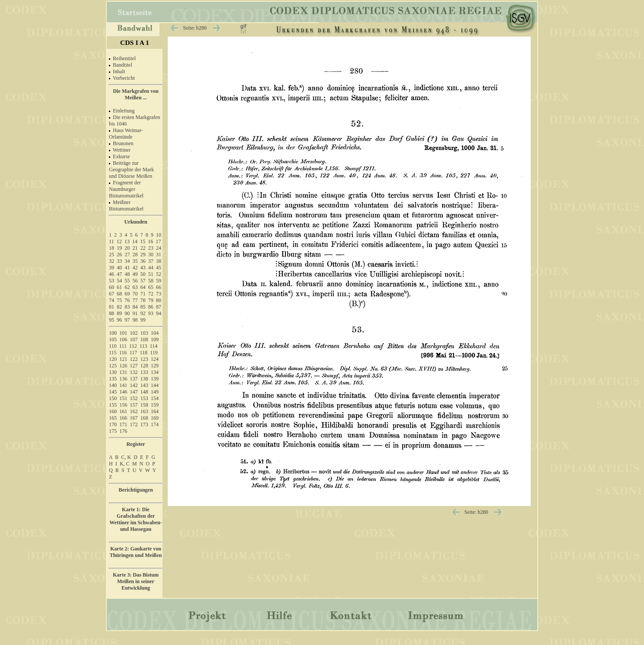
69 (127, 294)
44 (151, 268)
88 (112, 313)
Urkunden (136, 222)
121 (123, 359)
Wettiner (122, 150)
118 (144, 353)
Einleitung (124, 111)
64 (143, 287)
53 (112, 281)
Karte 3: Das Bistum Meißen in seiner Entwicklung (136, 581)
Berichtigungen (136, 490)
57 (143, 281)
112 (133, 346)
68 (119, 294)
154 (155, 398)
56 (135, 281)
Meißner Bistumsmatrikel (126, 205)
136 (123, 379)
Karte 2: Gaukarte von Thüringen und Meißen (136, 552)
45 (159, 268)
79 (151, 300)
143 (144, 385)
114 (154, 346)
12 (119, 241)
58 (151, 281)
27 (127, 255)
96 (119, 320)
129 (155, 366)
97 (127, 320)
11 (112, 241)
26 (119, 255)
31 (159, 255)
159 (155, 405)
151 (123, 398)
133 (144, 372)
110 (113, 346)
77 (135, 300)
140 (113, 385)
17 (159, 241)
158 (144, 405)
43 (143, 268)
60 (112, 287)
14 (135, 241)
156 (123, 405)
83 (127, 307)
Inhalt (119, 71)
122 (134, 359)
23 (151, 248)
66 (159, 287)
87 (159, 307)
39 (112, 268)
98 (135, 320)
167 (134, 418)
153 (144, 398)
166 (123, 418)
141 (123, 385)
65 (151, 287)
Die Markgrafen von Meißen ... (136, 94)
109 (155, 339)
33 (119, 261)
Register (136, 444)
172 (134, 424)
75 (119, 300)
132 (134, 372)
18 (112, 248)
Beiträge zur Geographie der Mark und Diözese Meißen (131, 170)
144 (155, 385)
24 (159, 248)
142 (134, 385)
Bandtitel (122, 65)
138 (144, 379)
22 (143, 248)
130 (113, 372)
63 (135, 287)
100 (113, 333)
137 (134, 379)
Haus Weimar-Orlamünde (126, 134)
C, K (126, 457)
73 (159, 294)
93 (151, 313)
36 (143, 261)
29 (143, 255)
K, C (125, 464)
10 (159, 235)
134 (155, 372)
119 (154, 353)
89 (119, 313)
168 (144, 418)
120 (113, 359)
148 (144, 392)
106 (123, 339)
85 (143, 307)
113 (143, 346)
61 (119, 287)
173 (144, 424)
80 (159, 300)
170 (113, 424)
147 (134, 392)
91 (135, 313)
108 (144, 339)
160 (113, 411)
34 (127, 261)
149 (155, 392)
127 (134, 366)
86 (151, 307)
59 (159, 281)
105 (113, 339)
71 (143, 294)
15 (143, 241)
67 (112, 294)
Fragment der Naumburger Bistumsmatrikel (126, 189)
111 (123, 346)
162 (134, 411)
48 (127, 274)
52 (159, 274)
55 (127, 281)
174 (155, 424)
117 (133, 353)
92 (143, 313)
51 (151, 274)
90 (127, 313)
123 (144, 359)
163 (144, 411)
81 (112, 307)
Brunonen (123, 143)
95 (112, 320)
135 (113, 379)
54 (119, 281)
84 (135, 307)
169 (155, 418)
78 (143, 300)
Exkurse (121, 156)
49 (135, 274)
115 (113, 353)
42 (135, 268)
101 (123, 333)
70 (135, 294)
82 (119, 307)
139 (155, 379)
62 (127, 287)
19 (119, 248)
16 (151, 241)
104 (155, 333)
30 (151, 255)
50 (143, 274)
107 (134, 339)
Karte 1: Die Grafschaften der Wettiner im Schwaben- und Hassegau (136, 519)
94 (159, 313)
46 (112, 274)
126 (123, 366)
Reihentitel (124, 58)
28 (135, 255)
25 (112, 255)
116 (123, 353)
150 (113, 398)
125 (113, 366)
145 (113, 392)
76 (127, 300)
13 (127, 241)
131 (123, 372)
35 (135, 261)
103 (144, 333)
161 (123, 411)
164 (155, 411)
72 (151, 294)
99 (143, 320)
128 (144, 366)
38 (159, 261)
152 (134, 398)
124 (155, 359)
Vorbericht (124, 78)
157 (134, 405)
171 (123, 424)
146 (123, 392)
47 (119, 274)
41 (127, 268)
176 (123, 431)
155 (113, 405)
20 (127, 248)
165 (113, 418)
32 (112, 261)
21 (135, 248)
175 (113, 431)
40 (119, 268)
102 (134, 333)
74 (112, 300)
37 (151, 261)
